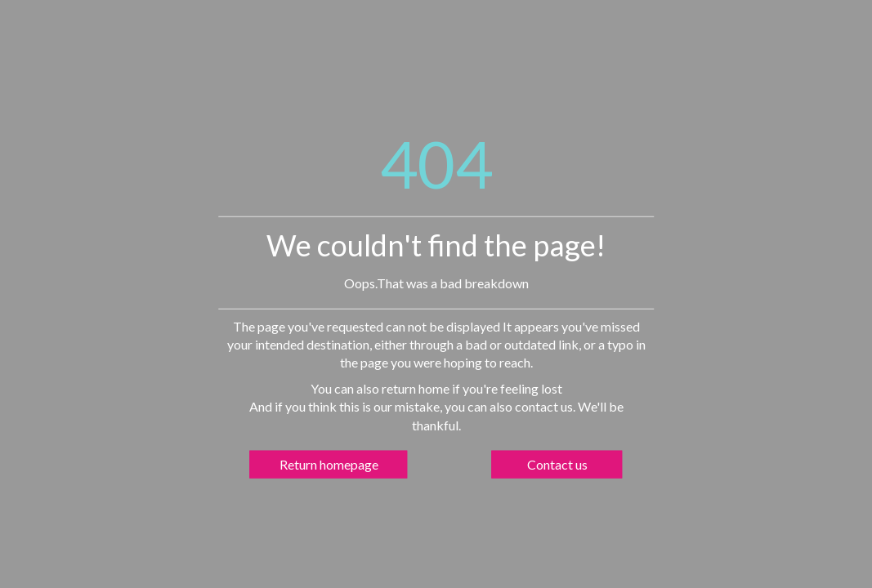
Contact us (557, 463)
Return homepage (329, 463)
